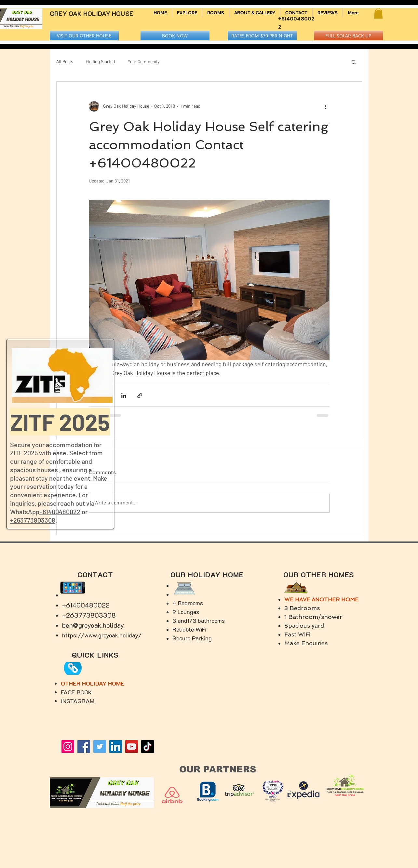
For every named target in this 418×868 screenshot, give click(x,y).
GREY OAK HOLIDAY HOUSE (92, 13)
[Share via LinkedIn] (124, 396)
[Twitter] (100, 747)
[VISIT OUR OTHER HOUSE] (84, 36)
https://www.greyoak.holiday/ (102, 635)
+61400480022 (60, 512)
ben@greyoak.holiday (93, 625)
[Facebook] (84, 747)
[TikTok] (148, 747)
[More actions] (326, 106)
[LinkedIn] (116, 747)
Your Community (144, 62)
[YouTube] (132, 747)
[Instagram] (68, 747)
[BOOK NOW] (175, 36)
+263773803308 (33, 520)
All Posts (65, 62)
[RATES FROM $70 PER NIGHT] (262, 36)
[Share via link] (140, 396)
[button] (378, 13)
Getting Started (101, 62)
